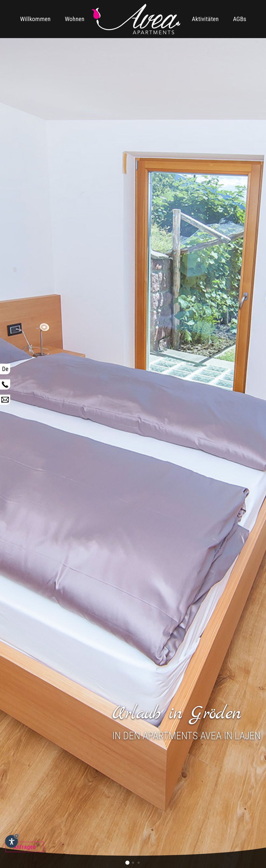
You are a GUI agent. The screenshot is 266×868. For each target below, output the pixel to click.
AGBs (240, 19)
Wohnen (75, 19)
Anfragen (25, 847)
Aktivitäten (205, 19)
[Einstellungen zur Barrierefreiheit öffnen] (11, 841)
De (5, 369)
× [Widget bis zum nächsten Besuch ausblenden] (17, 836)
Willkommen (35, 19)
